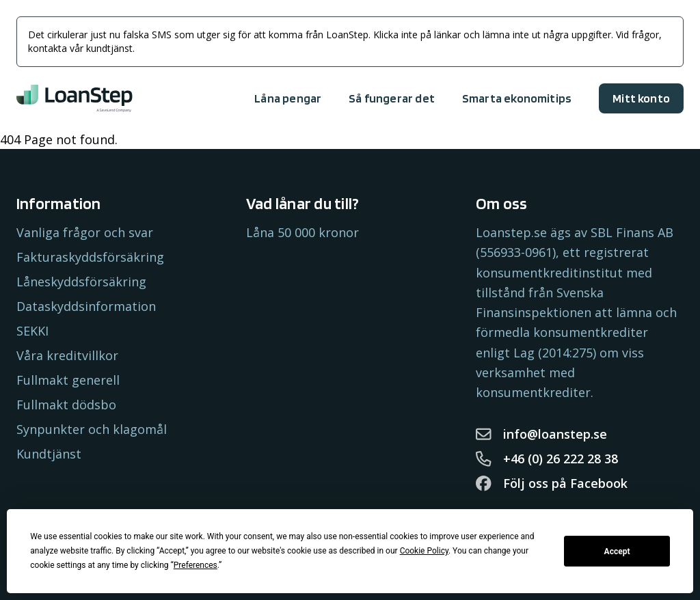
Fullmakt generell (68, 380)
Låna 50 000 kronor (302, 232)
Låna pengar (288, 98)
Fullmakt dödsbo (66, 405)
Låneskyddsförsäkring (81, 282)
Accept (617, 551)
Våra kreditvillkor (67, 355)
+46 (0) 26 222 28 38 (547, 459)
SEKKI (32, 331)
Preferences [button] (196, 565)
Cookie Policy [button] (424, 551)
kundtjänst (109, 48)
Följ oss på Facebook (552, 483)
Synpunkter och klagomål (92, 429)
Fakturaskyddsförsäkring (90, 257)
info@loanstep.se (541, 434)
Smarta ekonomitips (517, 98)
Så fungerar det (392, 98)
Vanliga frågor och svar (85, 232)
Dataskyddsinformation (86, 306)
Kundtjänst (49, 454)
